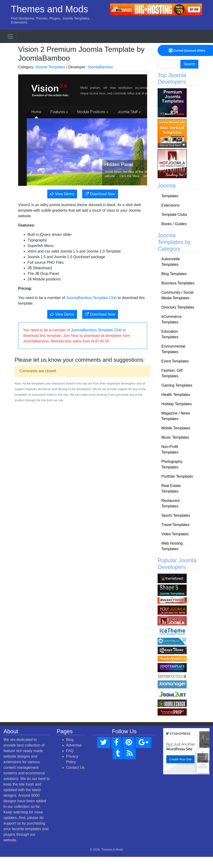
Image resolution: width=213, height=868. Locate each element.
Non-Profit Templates (170, 449)
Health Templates (176, 395)
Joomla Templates (50, 67)
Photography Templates (172, 464)
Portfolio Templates (177, 476)
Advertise (74, 745)
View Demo (62, 194)
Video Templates (175, 534)
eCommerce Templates (171, 319)
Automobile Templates (171, 262)
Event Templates (175, 361)
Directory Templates (178, 307)
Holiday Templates (176, 404)
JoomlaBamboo (100, 67)
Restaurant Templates (170, 503)
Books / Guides (174, 224)
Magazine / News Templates (176, 416)
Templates (170, 196)
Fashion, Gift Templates (172, 373)
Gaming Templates (177, 385)
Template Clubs (174, 215)
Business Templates (178, 283)
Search (189, 64)
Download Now (100, 194)
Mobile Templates (176, 428)
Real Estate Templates (171, 488)
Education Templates (170, 334)
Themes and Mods (49, 9)
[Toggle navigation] (10, 36)
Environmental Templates (173, 349)
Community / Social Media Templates (177, 295)
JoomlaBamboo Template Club (91, 298)
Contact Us (75, 768)
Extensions (170, 205)
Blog (70, 740)
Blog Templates (174, 274)
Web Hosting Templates (172, 546)
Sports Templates (176, 515)
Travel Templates (175, 525)
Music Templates (175, 437)
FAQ (70, 751)
